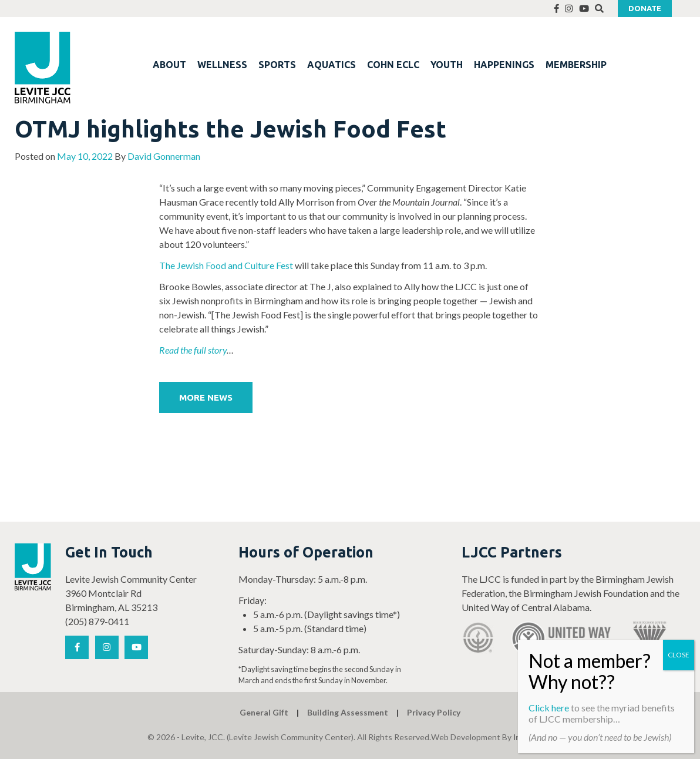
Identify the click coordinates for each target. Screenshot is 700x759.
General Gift (264, 712)
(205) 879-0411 (97, 621)
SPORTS (277, 65)
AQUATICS (332, 65)
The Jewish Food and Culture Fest (226, 265)
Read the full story (193, 350)
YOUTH (447, 65)
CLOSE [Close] (679, 655)
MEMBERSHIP (576, 65)
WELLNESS (222, 65)
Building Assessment (348, 712)
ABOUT (169, 65)
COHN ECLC (393, 65)
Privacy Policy (434, 712)
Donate (645, 8)
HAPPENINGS (504, 65)
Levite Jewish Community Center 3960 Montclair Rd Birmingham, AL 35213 (131, 593)
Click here (549, 708)
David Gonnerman (164, 156)
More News (206, 397)
